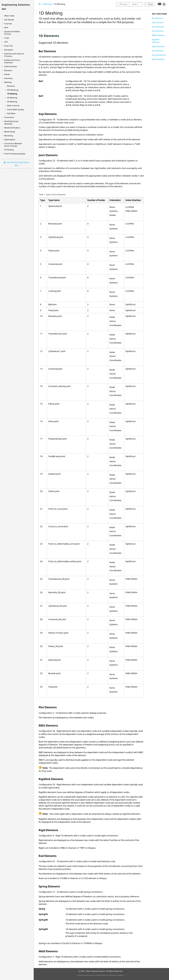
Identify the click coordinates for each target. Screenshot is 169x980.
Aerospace (9, 50)
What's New (9, 16)
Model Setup (10, 132)
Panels (7, 74)
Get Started (9, 20)
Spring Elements (159, 55)
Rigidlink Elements (156, 41)
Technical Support (116, 975)
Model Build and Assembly (11, 122)
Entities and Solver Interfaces (12, 61)
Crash (7, 38)
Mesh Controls (13, 105)
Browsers (8, 70)
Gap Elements (158, 22)
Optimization (10, 139)
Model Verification (12, 128)
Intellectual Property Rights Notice (92, 975)
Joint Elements (158, 27)
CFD (6, 42)
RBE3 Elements (158, 35)
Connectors (9, 117)
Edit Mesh (11, 113)
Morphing (9, 136)
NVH (6, 28)
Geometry (9, 78)
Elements (11, 86)
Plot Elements (158, 31)
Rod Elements (158, 51)
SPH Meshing (13, 90)
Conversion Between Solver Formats (13, 145)
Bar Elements (158, 18)
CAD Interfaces (11, 66)
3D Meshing (12, 102)
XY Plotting (9, 150)
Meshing (8, 82)
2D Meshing (12, 98)
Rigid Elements (158, 46)
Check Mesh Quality (15, 109)
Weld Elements (158, 59)
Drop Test (8, 46)
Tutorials (8, 24)
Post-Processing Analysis (15, 154)
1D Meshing (12, 94)
